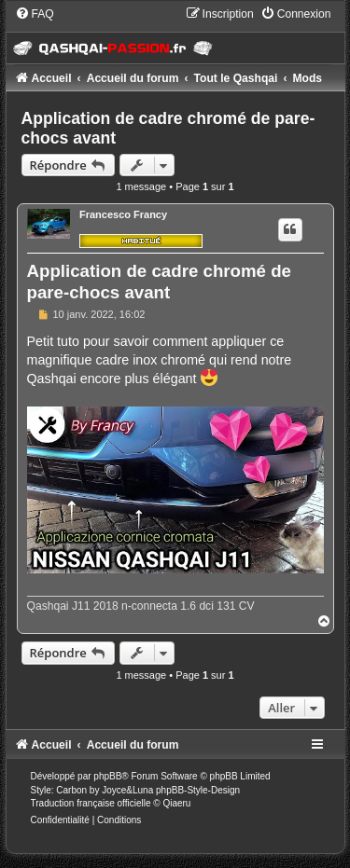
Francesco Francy (123, 214)
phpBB (107, 776)
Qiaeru (176, 803)
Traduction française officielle (91, 803)
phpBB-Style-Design (198, 790)
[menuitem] (35, 14)
